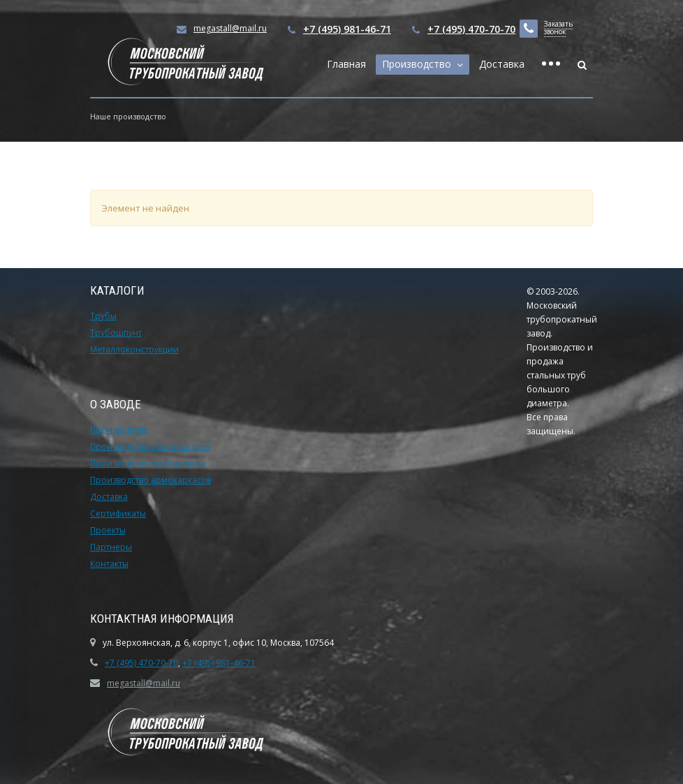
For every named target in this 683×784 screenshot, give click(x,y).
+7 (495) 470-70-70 (471, 29)
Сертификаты (118, 513)
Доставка (502, 64)
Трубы (103, 316)
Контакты (109, 564)
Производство (419, 64)
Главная (346, 64)
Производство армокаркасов (150, 480)
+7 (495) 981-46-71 (347, 29)
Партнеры (111, 547)
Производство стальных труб (150, 446)
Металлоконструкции (134, 349)
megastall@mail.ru (144, 683)
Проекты (108, 530)
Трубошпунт (116, 333)
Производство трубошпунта (148, 463)
